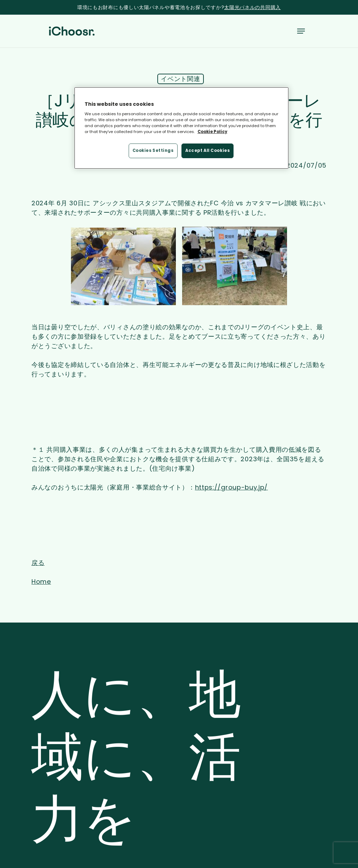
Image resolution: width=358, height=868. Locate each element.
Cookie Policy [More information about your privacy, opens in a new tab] (212, 132)
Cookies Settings (153, 150)
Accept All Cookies (207, 150)
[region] (181, 128)
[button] (301, 31)
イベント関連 (180, 79)
